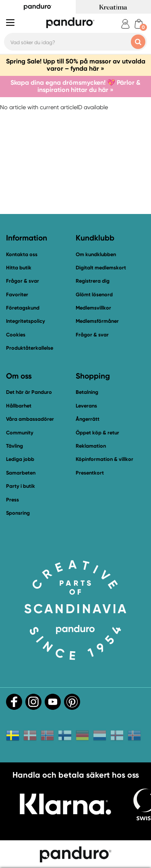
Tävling (14, 446)
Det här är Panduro (29, 392)
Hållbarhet (19, 406)
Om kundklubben (96, 254)
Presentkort (90, 473)
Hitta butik (19, 268)
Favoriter (17, 294)
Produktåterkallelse (30, 348)
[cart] (139, 24)
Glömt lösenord (94, 294)
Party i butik (21, 486)
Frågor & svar (23, 281)
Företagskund (23, 308)
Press (12, 500)
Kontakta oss (22, 254)
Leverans (86, 406)
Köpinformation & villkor (104, 459)
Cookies (16, 335)
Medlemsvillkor (93, 308)
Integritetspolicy (26, 321)
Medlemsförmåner (97, 321)
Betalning (87, 392)
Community (20, 433)
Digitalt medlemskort (101, 268)
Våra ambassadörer (30, 419)
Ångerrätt (88, 419)
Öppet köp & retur (97, 433)
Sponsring (18, 513)
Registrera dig (93, 281)
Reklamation (91, 446)
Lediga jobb (20, 459)
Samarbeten (21, 473)
